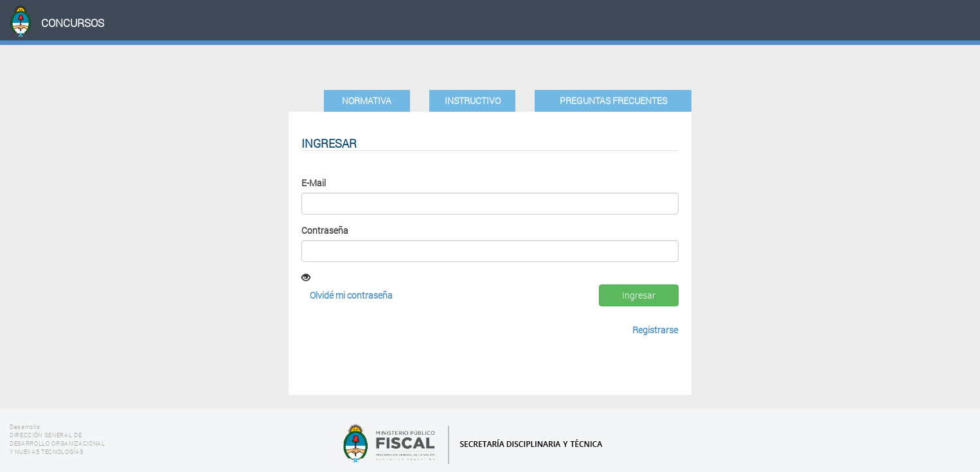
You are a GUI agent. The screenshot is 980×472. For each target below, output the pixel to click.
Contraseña (325, 230)
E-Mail (314, 183)
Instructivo (473, 101)
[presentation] (399, 347)
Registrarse (655, 330)
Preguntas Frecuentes (613, 101)
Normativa (367, 101)
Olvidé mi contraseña (351, 295)
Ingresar (639, 295)
